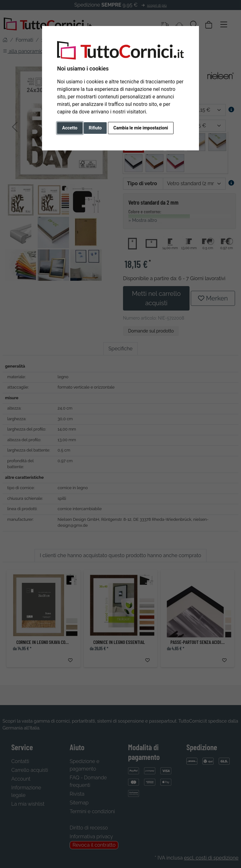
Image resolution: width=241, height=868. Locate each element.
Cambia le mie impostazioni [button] (141, 128)
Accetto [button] (70, 128)
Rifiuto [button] (95, 128)
